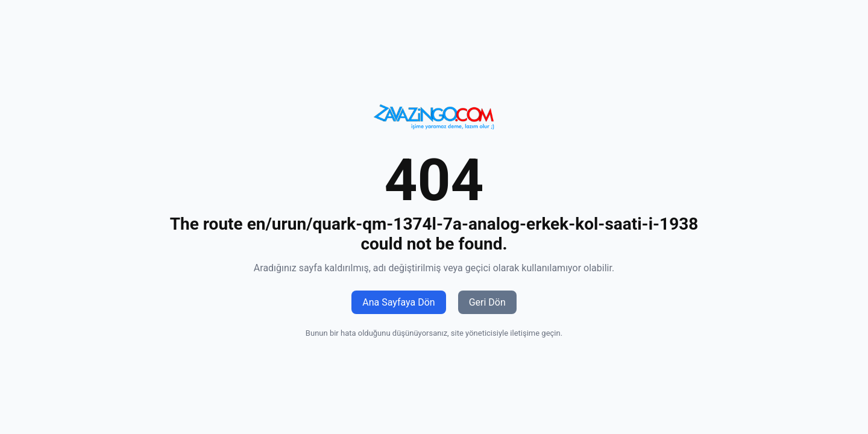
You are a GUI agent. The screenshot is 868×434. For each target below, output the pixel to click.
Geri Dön (487, 302)
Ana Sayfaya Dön (398, 302)
